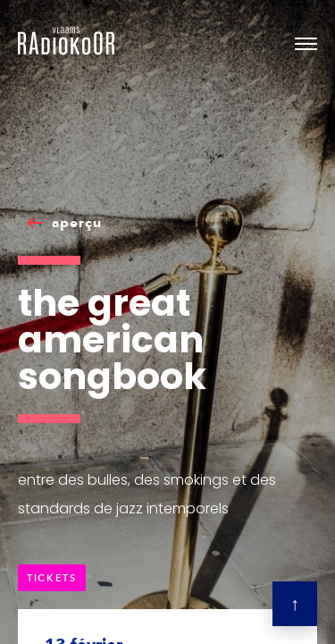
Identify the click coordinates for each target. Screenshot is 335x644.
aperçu (77, 223)
